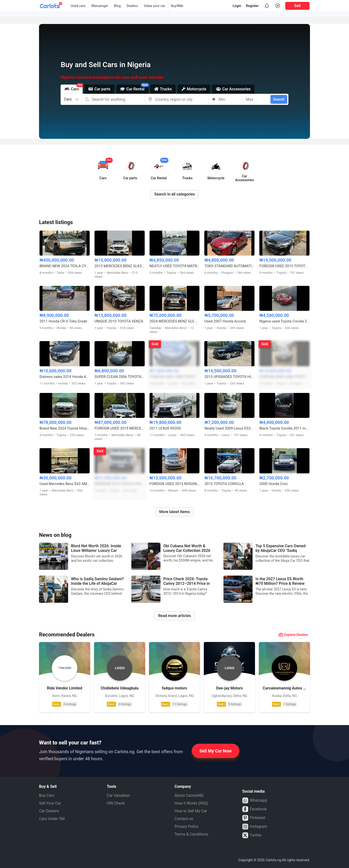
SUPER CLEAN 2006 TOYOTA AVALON (120, 377)
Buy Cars (47, 795)
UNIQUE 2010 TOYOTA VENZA (119, 321)
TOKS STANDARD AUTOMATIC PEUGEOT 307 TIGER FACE (229, 266)
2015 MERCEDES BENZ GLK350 (120, 266)
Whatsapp (255, 800)
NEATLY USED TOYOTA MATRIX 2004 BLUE (175, 266)
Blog (117, 6)
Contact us (184, 819)
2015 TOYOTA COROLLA (224, 484)
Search (279, 99)
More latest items (174, 512)
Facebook (254, 809)
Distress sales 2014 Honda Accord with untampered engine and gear (65, 377)
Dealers (132, 6)
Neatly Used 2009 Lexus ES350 (229, 428)
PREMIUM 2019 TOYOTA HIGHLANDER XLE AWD (120, 484)
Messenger (100, 6)
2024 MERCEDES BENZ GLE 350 (175, 321)
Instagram (255, 827)
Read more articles (174, 616)
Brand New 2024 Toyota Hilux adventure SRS (65, 428)
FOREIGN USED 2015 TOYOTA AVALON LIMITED (284, 266)
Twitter (252, 835)
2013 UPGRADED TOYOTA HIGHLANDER (229, 377)
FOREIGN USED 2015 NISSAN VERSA (175, 484)
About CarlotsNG (189, 795)
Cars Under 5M (52, 819)
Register (252, 6)
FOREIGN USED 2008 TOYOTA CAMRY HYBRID (175, 377)
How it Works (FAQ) (191, 803)
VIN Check (116, 803)
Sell (297, 6)
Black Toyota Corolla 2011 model (284, 428)
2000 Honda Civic (274, 484)
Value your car (154, 6)
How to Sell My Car (191, 811)
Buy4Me (177, 6)
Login (237, 6)
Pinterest (254, 818)
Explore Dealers (293, 635)
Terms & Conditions (191, 834)
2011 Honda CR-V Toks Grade (63, 321)
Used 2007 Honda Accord (225, 321)
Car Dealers (49, 811)
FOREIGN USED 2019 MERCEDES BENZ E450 (120, 428)
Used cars (78, 6)
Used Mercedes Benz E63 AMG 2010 (65, 484)
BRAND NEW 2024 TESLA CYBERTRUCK (65, 266)
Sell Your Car (50, 803)
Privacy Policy (186, 826)
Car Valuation (119, 795)
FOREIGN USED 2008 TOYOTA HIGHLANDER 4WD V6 (284, 377)
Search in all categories (174, 194)
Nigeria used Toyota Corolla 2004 (284, 321)
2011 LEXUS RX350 (165, 428)
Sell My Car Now (216, 751)
